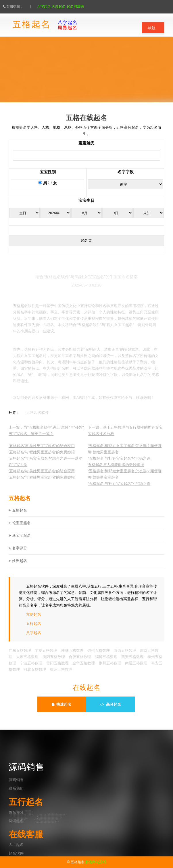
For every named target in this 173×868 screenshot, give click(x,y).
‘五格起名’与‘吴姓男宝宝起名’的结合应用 (42, 451)
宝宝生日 (86, 206)
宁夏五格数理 (46, 656)
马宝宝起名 (21, 541)
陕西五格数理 (125, 656)
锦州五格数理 (99, 656)
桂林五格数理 (72, 656)
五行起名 (34, 629)
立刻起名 (34, 620)
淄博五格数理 (106, 662)
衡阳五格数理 (54, 662)
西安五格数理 (132, 662)
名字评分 (20, 554)
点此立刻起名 (86, 87)
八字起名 (50, 6)
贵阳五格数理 (57, 669)
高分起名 (110, 704)
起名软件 (16, 853)
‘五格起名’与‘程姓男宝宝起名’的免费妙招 (42, 458)
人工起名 (16, 844)
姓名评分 (16, 812)
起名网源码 (81, 6)
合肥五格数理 (80, 662)
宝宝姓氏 (86, 149)
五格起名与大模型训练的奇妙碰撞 (116, 470)
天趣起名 (64, 6)
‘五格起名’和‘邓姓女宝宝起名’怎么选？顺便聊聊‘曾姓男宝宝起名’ (125, 455)
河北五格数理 (35, 675)
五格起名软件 (38, 418)
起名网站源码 (96, 862)
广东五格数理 (20, 656)
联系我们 (16, 788)
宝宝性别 (48, 177)
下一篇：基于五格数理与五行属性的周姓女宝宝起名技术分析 (125, 436)
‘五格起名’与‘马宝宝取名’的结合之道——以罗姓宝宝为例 (45, 467)
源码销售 (16, 780)
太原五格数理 (27, 662)
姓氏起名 (20, 566)
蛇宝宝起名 (21, 528)
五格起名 (20, 516)
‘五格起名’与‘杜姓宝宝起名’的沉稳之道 (119, 464)
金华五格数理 (84, 669)
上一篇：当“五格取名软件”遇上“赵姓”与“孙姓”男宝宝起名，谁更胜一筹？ (46, 436)
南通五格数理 (136, 669)
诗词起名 (16, 821)
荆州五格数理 (110, 669)
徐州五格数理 (61, 675)
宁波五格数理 (31, 669)
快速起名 (61, 704)
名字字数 (126, 177)
